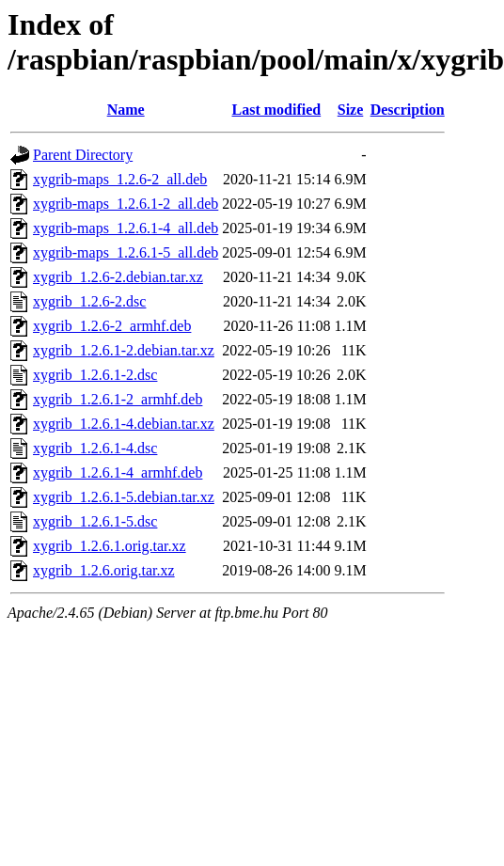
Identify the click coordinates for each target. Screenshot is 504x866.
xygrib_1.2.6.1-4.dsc (95, 448)
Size (351, 110)
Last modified (277, 110)
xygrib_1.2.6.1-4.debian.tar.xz (124, 424)
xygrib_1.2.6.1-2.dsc (95, 375)
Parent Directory (83, 155)
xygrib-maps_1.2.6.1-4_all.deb (126, 228)
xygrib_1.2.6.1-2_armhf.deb (118, 399)
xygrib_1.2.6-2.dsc (89, 301)
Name (126, 110)
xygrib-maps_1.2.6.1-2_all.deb (126, 204)
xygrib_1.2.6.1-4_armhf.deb (118, 472)
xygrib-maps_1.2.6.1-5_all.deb (126, 252)
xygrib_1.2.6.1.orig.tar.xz (110, 546)
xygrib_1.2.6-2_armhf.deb (112, 326)
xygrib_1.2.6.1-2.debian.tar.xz (124, 350)
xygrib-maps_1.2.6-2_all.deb (120, 179)
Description (408, 110)
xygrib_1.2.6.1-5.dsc (95, 521)
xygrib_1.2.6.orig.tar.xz (104, 570)
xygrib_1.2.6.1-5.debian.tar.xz (124, 497)
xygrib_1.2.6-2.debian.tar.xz (118, 277)
